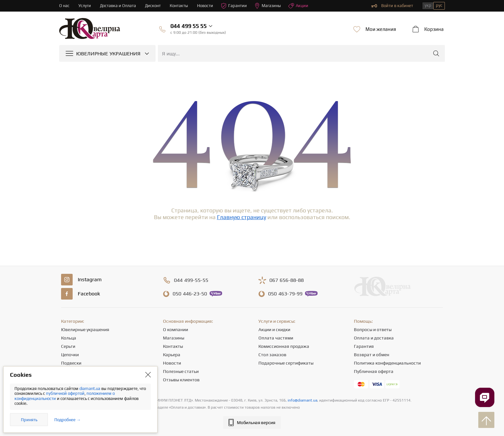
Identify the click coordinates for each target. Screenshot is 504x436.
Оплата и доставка (374, 338)
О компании (175, 329)
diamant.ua (90, 389)
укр (428, 5)
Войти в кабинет (392, 6)
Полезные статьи (181, 371)
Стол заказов (272, 355)
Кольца (69, 338)
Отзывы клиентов (181, 380)
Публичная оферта (374, 371)
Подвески (71, 363)
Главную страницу (242, 217)
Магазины (268, 6)
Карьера (172, 355)
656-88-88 (287, 280)
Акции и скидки (274, 329)
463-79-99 (285, 294)
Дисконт (153, 6)
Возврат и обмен (372, 355)
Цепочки (70, 355)
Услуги (85, 6)
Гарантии (234, 6)
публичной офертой (65, 393)
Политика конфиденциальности (387, 363)
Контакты (179, 6)
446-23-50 (190, 294)
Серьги (68, 346)
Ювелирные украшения (85, 329)
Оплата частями (276, 338)
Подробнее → (67, 420)
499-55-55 (191, 280)
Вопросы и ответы (373, 329)
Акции (299, 6)
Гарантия (364, 346)
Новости (205, 6)
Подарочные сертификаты (286, 363)
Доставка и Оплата (118, 6)
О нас (64, 6)
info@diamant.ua (302, 400)
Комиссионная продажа (284, 346)
